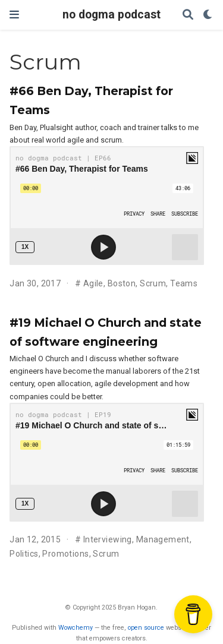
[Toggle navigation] (14, 15)
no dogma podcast (111, 15)
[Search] (188, 15)
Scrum (153, 283)
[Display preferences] (208, 15)
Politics (24, 554)
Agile (93, 283)
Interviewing (108, 539)
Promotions (65, 554)
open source (146, 628)
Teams (184, 283)
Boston (122, 283)
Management (163, 539)
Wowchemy (76, 628)
